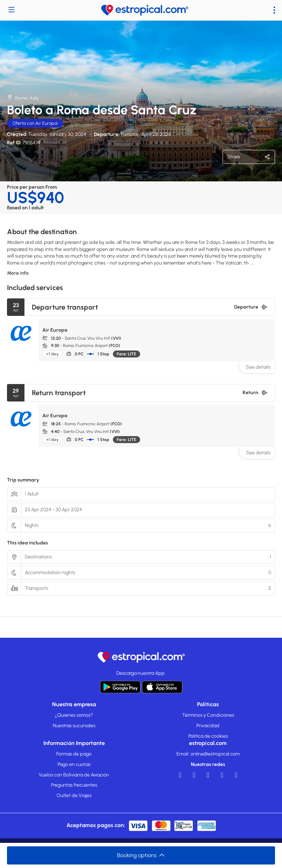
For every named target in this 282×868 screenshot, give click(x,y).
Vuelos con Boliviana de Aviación (74, 775)
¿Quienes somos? (74, 715)
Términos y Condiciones (208, 715)
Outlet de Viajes (74, 795)
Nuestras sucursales (74, 726)
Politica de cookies (208, 736)
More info (18, 273)
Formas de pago (74, 754)
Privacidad (208, 726)
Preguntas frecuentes (74, 785)
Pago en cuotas (74, 764)
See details (258, 367)
